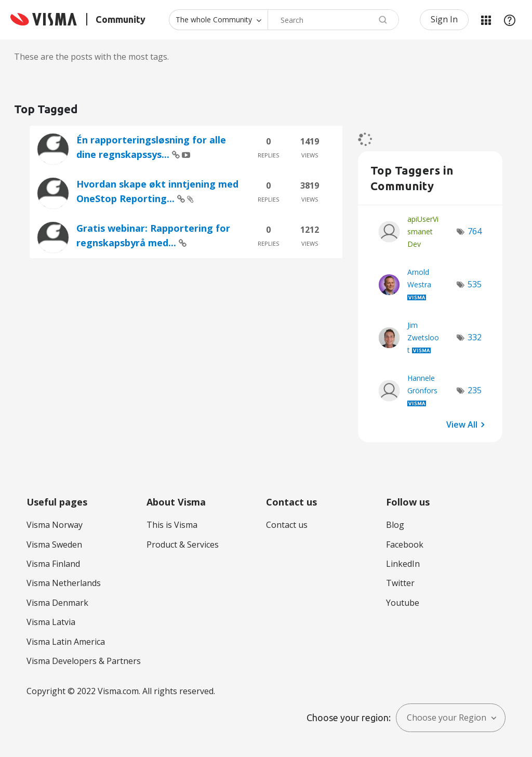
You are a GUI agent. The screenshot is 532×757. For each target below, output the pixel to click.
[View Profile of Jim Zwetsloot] (423, 337)
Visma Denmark (57, 603)
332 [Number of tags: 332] (475, 337)
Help (510, 20)
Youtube (403, 603)
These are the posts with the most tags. (91, 57)
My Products (486, 20)
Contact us (287, 525)
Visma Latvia (51, 622)
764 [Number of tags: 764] (475, 231)
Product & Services (183, 544)
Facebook (405, 544)
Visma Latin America (66, 642)
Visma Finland (53, 564)
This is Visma (172, 525)
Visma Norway (55, 525)
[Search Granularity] (218, 20)
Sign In (444, 19)
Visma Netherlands (64, 583)
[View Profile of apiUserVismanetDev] (423, 231)
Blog (395, 525)
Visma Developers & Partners (84, 661)
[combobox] (333, 20)
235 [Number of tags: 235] (475, 390)
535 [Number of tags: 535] (475, 284)
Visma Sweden (54, 544)
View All (462, 424)
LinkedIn (403, 564)
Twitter (400, 583)
